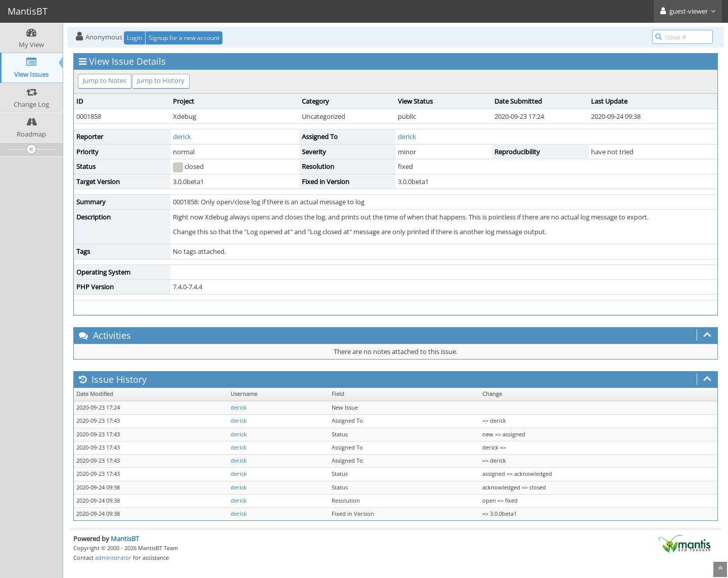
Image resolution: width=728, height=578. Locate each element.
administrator (113, 558)
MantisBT (125, 539)
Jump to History (161, 80)
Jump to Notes (105, 80)
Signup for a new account (184, 38)
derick (182, 137)
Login (134, 38)
